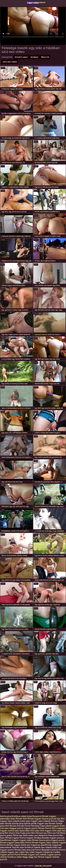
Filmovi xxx (41, 833)
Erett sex (57, 847)
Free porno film (55, 835)
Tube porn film (28, 833)
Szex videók (14, 821)
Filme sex (17, 835)
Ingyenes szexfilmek (41, 845)
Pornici (54, 821)
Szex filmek (16, 819)
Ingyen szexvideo (16, 843)
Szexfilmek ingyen (9, 840)
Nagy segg (28, 857)
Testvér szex (18, 847)
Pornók (20, 826)
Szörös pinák (30, 823)
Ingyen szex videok (40, 821)
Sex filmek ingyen (43, 857)
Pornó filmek (21, 855)
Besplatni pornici (50, 850)
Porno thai (14, 833)
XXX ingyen (46, 831)
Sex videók (46, 847)
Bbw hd (45, 57)
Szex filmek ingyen (10, 838)
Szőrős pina (6, 816)
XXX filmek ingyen (32, 819)
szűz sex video (10, 62)
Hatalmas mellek (51, 852)
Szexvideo (25, 831)
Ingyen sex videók (37, 855)
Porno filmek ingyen (10, 845)
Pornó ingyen (27, 838)
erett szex (25, 821)
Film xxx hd (53, 833)
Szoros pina (45, 840)
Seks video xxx (30, 835)
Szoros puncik (49, 819)
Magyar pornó (16, 828)
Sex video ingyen (34, 852)
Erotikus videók (32, 847)
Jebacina (43, 835)
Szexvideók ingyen (50, 826)
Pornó (38, 850)
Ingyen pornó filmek (34, 828)
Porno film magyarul (55, 828)
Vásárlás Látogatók (43, 866)
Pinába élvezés (41, 838)
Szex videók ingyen (56, 843)
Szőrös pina (18, 823)
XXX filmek (11, 826)
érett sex (26, 845)
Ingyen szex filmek (29, 840)
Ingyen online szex (10, 831)
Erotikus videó (19, 816)
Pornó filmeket (32, 826)
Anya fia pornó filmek (38, 816)
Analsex (34, 57)
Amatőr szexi (21, 57)
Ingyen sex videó (16, 852)
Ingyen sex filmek (46, 823)
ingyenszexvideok (33, 2)
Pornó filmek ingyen (36, 843)
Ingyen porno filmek (11, 850)
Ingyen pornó (7, 855)
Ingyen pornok (57, 838)
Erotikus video (15, 857)
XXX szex (35, 831)
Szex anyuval (28, 850)
